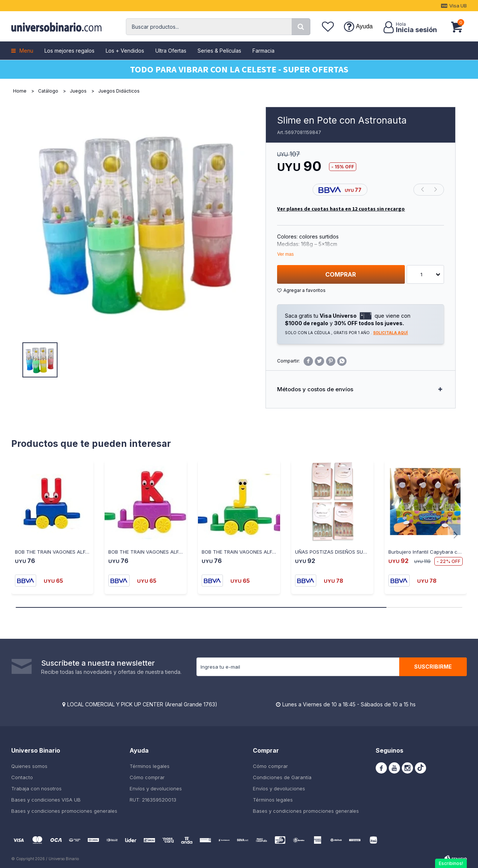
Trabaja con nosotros (36, 788)
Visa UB (458, 6)
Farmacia (263, 51)
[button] (301, 27)
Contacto (22, 777)
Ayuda (364, 26)
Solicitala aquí (390, 333)
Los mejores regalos (69, 51)
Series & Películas (219, 51)
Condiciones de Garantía (282, 777)
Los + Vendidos (125, 51)
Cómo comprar (147, 777)
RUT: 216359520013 (153, 800)
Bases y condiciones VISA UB (46, 800)
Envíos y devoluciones (156, 788)
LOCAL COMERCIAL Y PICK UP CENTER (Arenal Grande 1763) (142, 704)
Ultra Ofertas (171, 51)
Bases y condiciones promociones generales (64, 811)
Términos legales (150, 766)
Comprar (341, 274)
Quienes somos (29, 766)
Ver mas (285, 254)
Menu (26, 51)
